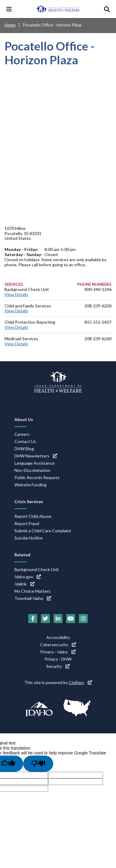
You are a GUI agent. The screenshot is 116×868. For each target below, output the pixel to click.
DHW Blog (24, 449)
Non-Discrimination (32, 470)
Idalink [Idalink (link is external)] (24, 584)
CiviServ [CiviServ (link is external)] (80, 682)
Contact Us (25, 441)
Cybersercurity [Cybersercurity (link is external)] (58, 645)
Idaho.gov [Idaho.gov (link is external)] (28, 577)
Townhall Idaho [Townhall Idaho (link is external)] (33, 598)
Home (10, 25)
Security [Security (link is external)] (58, 666)
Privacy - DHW (58, 659)
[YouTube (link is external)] (71, 619)
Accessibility (58, 637)
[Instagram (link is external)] (83, 619)
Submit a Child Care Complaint (43, 531)
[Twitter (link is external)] (45, 619)
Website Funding (31, 485)
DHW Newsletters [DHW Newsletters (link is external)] (36, 456)
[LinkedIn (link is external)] (58, 619)
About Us (24, 419)
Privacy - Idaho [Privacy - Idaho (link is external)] (58, 652)
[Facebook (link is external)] (33, 619)
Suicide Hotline (29, 538)
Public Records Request (37, 477)
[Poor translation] (38, 764)
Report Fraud (27, 523)
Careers (22, 434)
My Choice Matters (32, 591)
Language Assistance (35, 463)
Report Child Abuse (33, 516)
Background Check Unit (37, 569)
